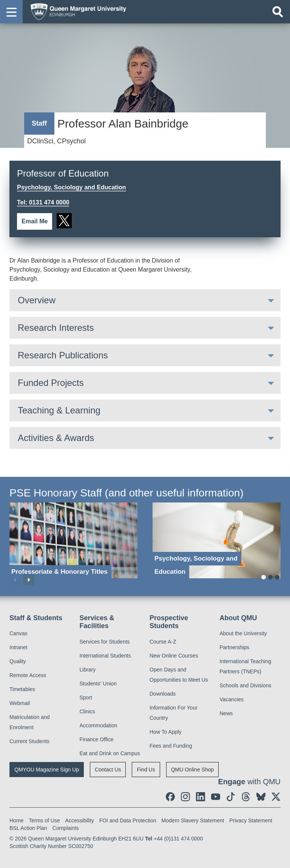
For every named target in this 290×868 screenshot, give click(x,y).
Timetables (22, 689)
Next (29, 580)
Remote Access (28, 675)
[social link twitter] (64, 221)
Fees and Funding (171, 746)
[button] (11, 12)
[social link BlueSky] (261, 797)
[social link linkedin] (201, 797)
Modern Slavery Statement (193, 820)
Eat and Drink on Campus (110, 753)
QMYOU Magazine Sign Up (47, 770)
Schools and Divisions (246, 685)
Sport (86, 697)
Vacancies (232, 699)
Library (88, 670)
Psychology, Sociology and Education (72, 187)
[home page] (76, 11)
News (226, 713)
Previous (15, 580)
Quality (18, 661)
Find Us (146, 770)
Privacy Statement (251, 820)
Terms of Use (44, 820)
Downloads (163, 694)
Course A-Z (163, 642)
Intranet (18, 647)
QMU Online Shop (193, 770)
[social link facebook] (170, 797)
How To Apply (166, 732)
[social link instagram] (185, 797)
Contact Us (108, 770)
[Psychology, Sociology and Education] (217, 540)
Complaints (66, 828)
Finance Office (97, 739)
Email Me (35, 221)
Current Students (29, 741)
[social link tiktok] (231, 797)
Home (16, 820)
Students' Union (98, 684)
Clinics (87, 711)
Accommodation (99, 725)
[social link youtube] (216, 797)
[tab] (145, 300)
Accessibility (80, 820)
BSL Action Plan (28, 828)
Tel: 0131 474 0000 (43, 202)
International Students (105, 656)
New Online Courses (174, 656)
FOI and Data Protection (128, 820)
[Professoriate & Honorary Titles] (73, 540)
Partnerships (235, 647)
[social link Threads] (246, 797)
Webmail (20, 703)
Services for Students (105, 642)
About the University (243, 633)
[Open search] (278, 12)
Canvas (18, 633)
